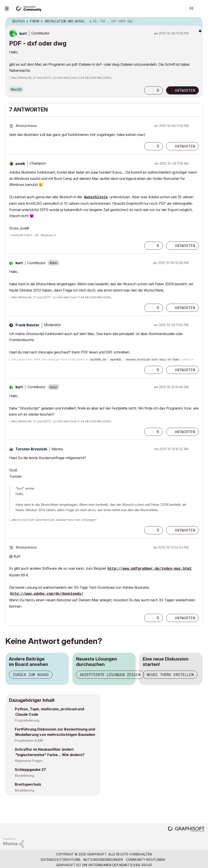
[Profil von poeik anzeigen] (20, 164)
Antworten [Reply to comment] (185, 146)
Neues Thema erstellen (170, 675)
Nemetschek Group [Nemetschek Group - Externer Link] (136, 865)
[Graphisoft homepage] (186, 830)
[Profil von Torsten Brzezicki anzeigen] (31, 449)
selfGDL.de (98, 360)
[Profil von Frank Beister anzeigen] (27, 325)
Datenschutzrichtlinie (61, 860)
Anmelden (201, 9)
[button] (149, 90)
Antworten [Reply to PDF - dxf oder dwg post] (185, 90)
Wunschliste (96, 197)
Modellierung (25, 775)
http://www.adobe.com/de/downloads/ (47, 594)
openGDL (116, 360)
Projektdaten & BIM (29, 740)
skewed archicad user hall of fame (152, 360)
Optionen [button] (196, 22)
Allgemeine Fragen (29, 761)
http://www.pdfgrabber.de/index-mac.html (149, 569)
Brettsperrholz (28, 784)
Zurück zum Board (31, 675)
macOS (16, 89)
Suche (178, 9)
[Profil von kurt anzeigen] (23, 33)
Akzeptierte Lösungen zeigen (110, 675)
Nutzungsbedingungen (103, 860)
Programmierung (27, 720)
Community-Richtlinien (145, 860)
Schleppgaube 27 (30, 770)
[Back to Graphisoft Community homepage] (30, 8)
